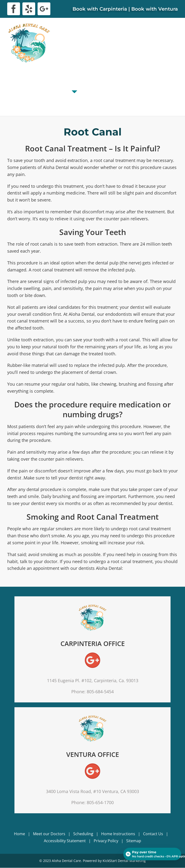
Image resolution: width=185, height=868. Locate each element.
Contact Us (153, 834)
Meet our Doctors (49, 834)
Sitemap (134, 841)
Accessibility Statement (65, 841)
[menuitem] (15, 83)
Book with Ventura (155, 9)
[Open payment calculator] (152, 854)
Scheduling (83, 834)
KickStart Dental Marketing (124, 861)
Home (20, 834)
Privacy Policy (106, 841)
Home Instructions (118, 834)
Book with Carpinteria (100, 9)
